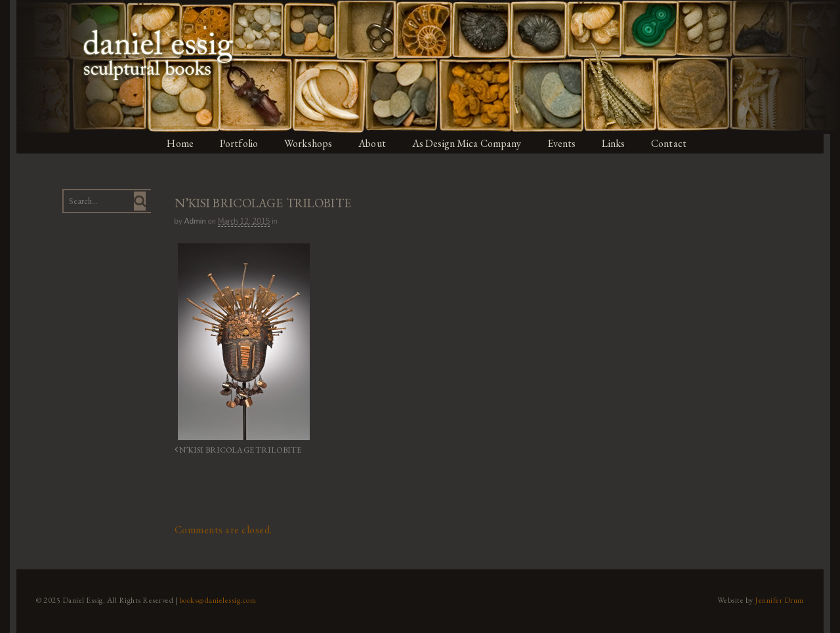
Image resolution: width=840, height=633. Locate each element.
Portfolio (237, 143)
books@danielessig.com (211, 596)
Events (570, 143)
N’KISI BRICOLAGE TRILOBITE (228, 448)
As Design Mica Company (471, 143)
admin (191, 221)
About (374, 143)
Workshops (308, 143)
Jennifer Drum (787, 596)
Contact (680, 143)
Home (177, 143)
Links (623, 143)
